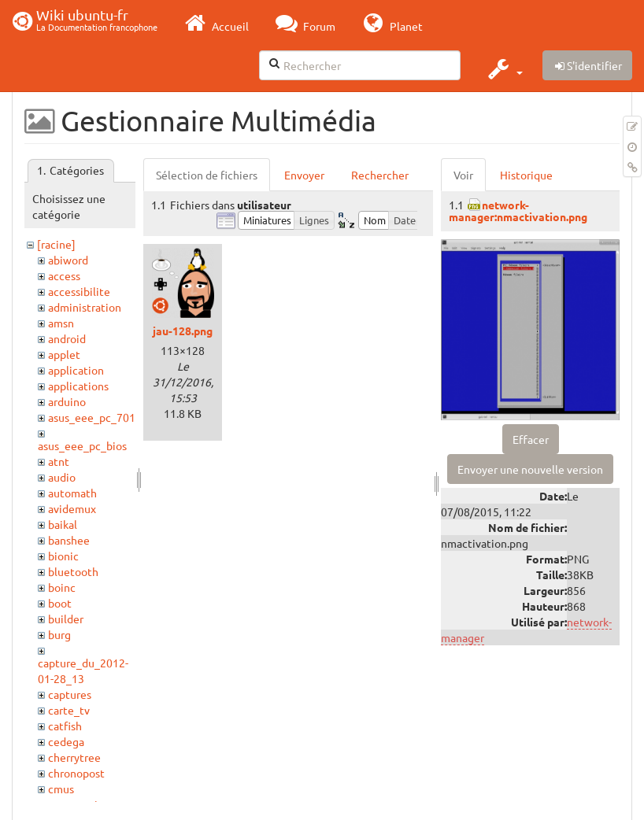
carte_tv (69, 710)
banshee (69, 540)
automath (72, 493)
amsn (61, 323)
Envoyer (304, 175)
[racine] (56, 244)
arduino (67, 401)
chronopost (76, 773)
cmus (61, 789)
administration (85, 307)
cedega (66, 741)
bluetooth (73, 571)
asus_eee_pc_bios (82, 445)
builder (66, 619)
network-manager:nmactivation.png (518, 211)
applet (64, 354)
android (67, 338)
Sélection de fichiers (207, 175)
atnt (59, 461)
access (64, 275)
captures (70, 694)
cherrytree (74, 757)
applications (78, 386)
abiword (68, 260)
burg (59, 634)
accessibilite (79, 291)
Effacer (531, 439)
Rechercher (380, 175)
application (76, 370)
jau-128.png (183, 331)
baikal (63, 524)
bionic (63, 556)
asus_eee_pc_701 (92, 417)
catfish (65, 726)
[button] (503, 68)
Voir (463, 175)
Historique (526, 175)
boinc (62, 587)
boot (60, 603)
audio (62, 477)
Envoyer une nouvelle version (530, 469)
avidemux (72, 508)
